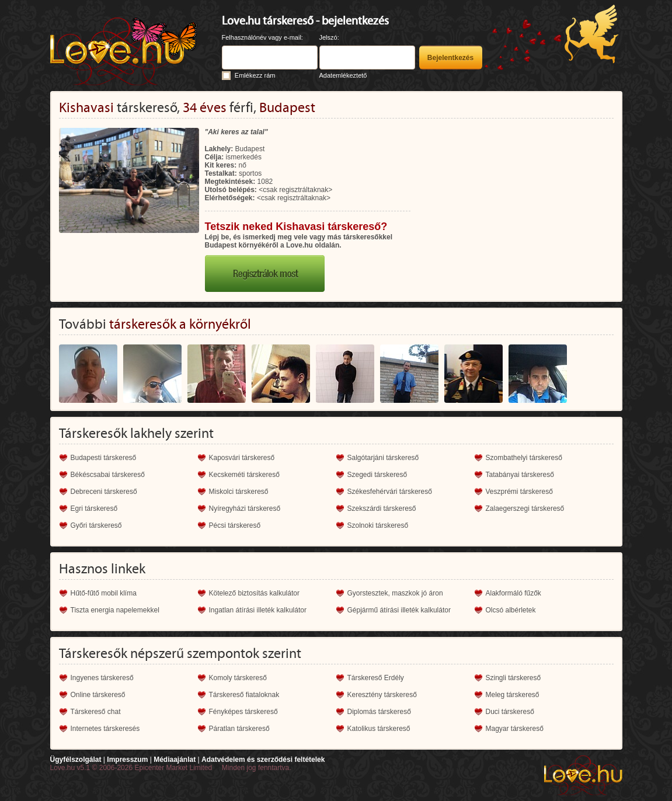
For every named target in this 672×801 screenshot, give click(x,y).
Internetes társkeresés (105, 729)
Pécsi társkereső (235, 525)
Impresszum (127, 760)
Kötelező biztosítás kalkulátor (254, 593)
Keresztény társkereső (382, 695)
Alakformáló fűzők (513, 593)
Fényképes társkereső (243, 712)
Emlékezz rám (255, 75)
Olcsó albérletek (511, 610)
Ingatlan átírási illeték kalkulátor (258, 610)
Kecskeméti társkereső (244, 475)
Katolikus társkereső (379, 729)
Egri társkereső (94, 509)
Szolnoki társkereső (378, 525)
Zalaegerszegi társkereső (525, 509)
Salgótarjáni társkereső (383, 458)
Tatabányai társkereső (520, 475)
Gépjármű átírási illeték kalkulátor (399, 610)
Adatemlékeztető (343, 75)
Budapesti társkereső (104, 458)
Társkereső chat (96, 712)
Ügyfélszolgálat (76, 760)
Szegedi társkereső (377, 475)
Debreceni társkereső (104, 492)
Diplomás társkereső (379, 712)
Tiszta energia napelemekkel (115, 610)
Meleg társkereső (513, 695)
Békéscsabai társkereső (108, 475)
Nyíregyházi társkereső (245, 509)
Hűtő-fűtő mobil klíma (104, 593)
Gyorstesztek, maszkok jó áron (395, 593)
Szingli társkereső (513, 678)
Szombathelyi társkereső (524, 458)
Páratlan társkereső (239, 729)
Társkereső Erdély (376, 678)
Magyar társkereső (515, 729)
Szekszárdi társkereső (382, 509)
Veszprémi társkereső (519, 492)
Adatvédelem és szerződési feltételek (263, 760)
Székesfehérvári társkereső (390, 492)
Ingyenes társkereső (102, 678)
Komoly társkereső (238, 678)
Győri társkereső (96, 525)
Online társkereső (98, 695)
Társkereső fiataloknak (244, 695)
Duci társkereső (510, 712)
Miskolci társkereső (239, 492)
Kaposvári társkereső (242, 458)
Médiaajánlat (175, 760)
